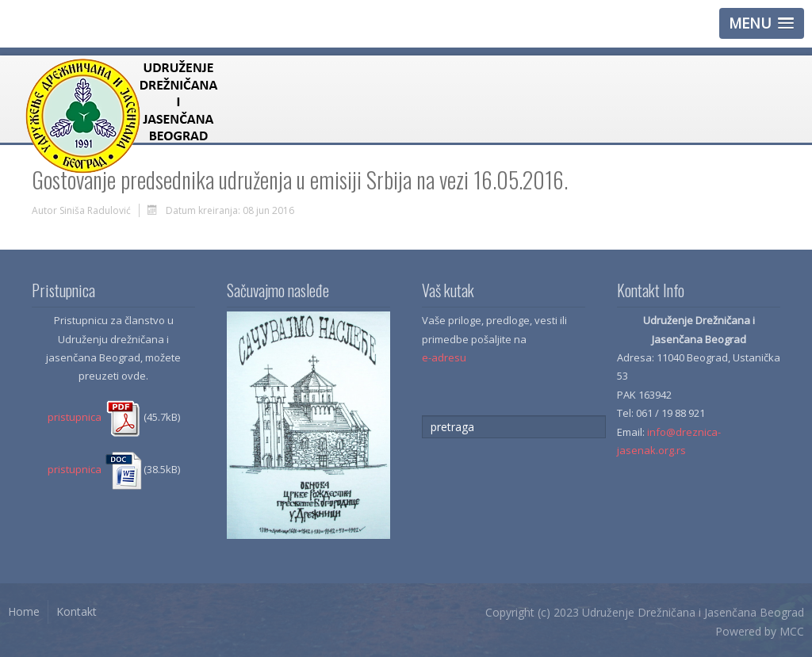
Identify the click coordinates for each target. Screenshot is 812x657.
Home (24, 611)
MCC (792, 631)
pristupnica (96, 417)
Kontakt (77, 611)
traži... (422, 416)
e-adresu (444, 357)
